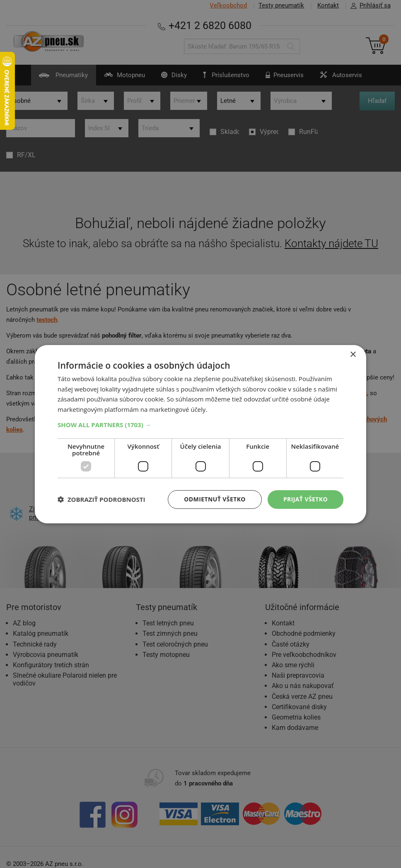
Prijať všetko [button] (306, 499)
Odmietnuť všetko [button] (215, 499)
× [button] (353, 354)
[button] (200, 425)
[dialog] (200, 434)
